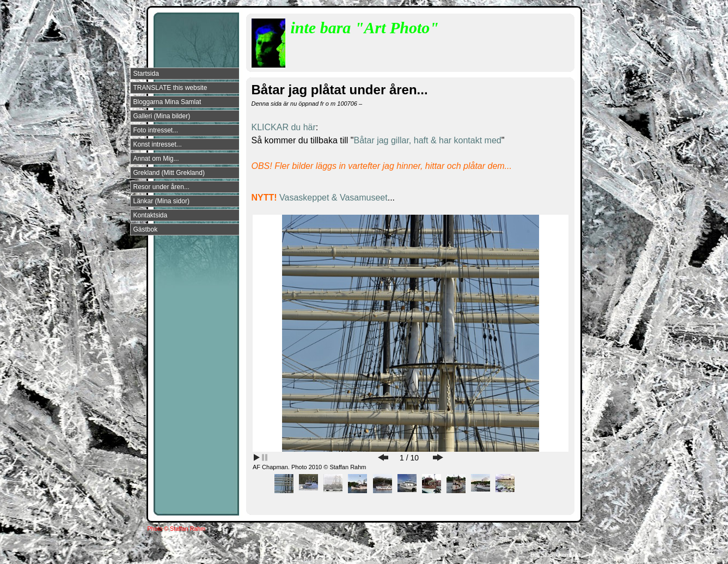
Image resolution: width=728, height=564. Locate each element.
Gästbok (146, 229)
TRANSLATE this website (170, 88)
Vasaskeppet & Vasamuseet (334, 198)
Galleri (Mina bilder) (162, 116)
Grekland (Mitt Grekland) (169, 173)
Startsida (146, 74)
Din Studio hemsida (555, 555)
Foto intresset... (156, 130)
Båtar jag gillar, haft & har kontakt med (427, 140)
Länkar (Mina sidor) (161, 201)
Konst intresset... (158, 144)
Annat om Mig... (156, 159)
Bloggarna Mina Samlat (167, 102)
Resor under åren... (161, 187)
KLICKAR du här (284, 127)
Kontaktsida (151, 215)
